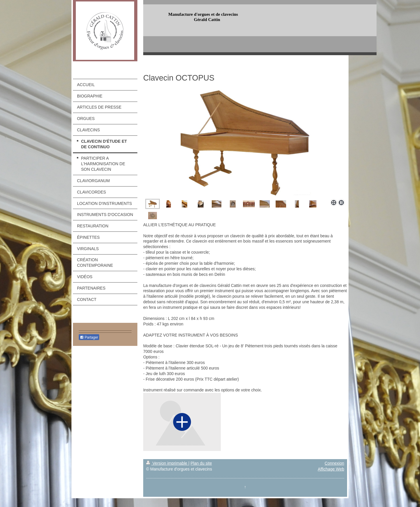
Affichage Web (331, 469)
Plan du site (201, 463)
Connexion (334, 463)
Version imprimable (167, 463)
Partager (89, 337)
